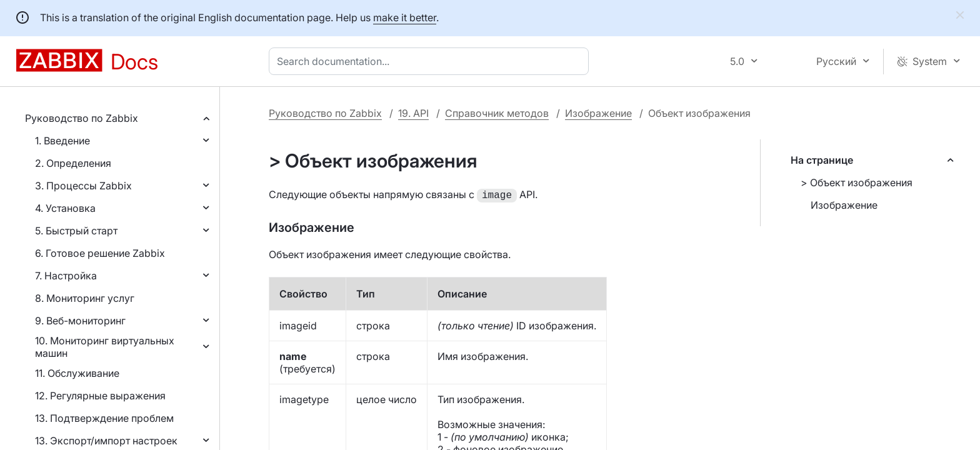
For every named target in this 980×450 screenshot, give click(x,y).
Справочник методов (497, 113)
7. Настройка (66, 276)
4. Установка (65, 208)
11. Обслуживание (77, 373)
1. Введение (62, 141)
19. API (413, 113)
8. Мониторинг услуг (85, 298)
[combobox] (431, 61)
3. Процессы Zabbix (83, 186)
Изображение (598, 113)
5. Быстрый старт (76, 231)
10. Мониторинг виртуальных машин (105, 347)
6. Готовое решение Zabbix (100, 253)
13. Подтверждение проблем (104, 418)
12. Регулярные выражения (100, 396)
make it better (405, 17)
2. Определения (73, 163)
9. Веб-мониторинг (80, 321)
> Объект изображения (857, 182)
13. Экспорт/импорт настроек (106, 441)
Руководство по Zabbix (82, 118)
